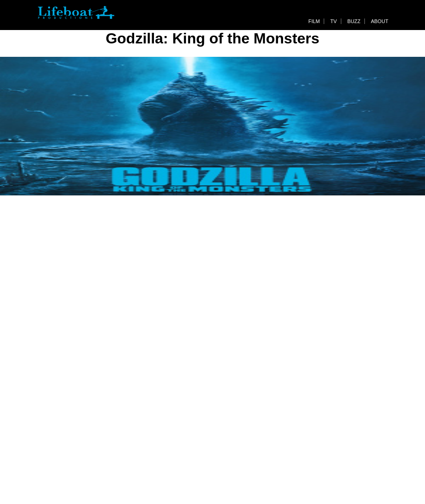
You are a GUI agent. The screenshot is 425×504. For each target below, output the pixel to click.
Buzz (354, 21)
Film (314, 21)
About (379, 21)
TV (333, 21)
